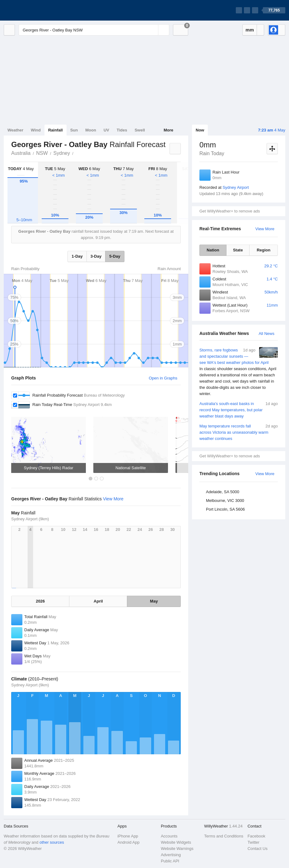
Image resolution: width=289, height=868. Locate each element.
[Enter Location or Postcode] (94, 30)
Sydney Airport (236, 187)
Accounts (169, 836)
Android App (129, 842)
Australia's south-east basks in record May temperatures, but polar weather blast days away (239, 410)
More (168, 130)
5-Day (115, 256)
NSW (42, 153)
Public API (170, 861)
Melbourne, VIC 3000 (225, 501)
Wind (36, 130)
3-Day (96, 256)
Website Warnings (177, 849)
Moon (91, 130)
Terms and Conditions (224, 836)
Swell (140, 130)
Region (263, 250)
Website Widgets (176, 842)
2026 (40, 601)
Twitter (254, 842)
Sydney (62, 153)
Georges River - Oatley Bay (77, 153)
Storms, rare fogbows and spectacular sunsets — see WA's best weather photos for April (239, 372)
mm (250, 30)
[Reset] (153, 30)
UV (106, 130)
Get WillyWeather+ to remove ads (230, 211)
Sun (74, 130)
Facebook (256, 836)
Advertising (171, 855)
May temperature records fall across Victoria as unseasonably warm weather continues (239, 432)
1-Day (77, 256)
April (98, 601)
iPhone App (128, 836)
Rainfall (56, 130)
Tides (122, 130)
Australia (21, 153)
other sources (52, 842)
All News (266, 334)
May (154, 601)
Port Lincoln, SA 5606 (225, 509)
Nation (213, 250)
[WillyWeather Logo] (33, 10)
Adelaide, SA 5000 (223, 492)
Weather (15, 130)
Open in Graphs (163, 378)
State (238, 250)
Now (200, 130)
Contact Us (258, 849)
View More (265, 229)
